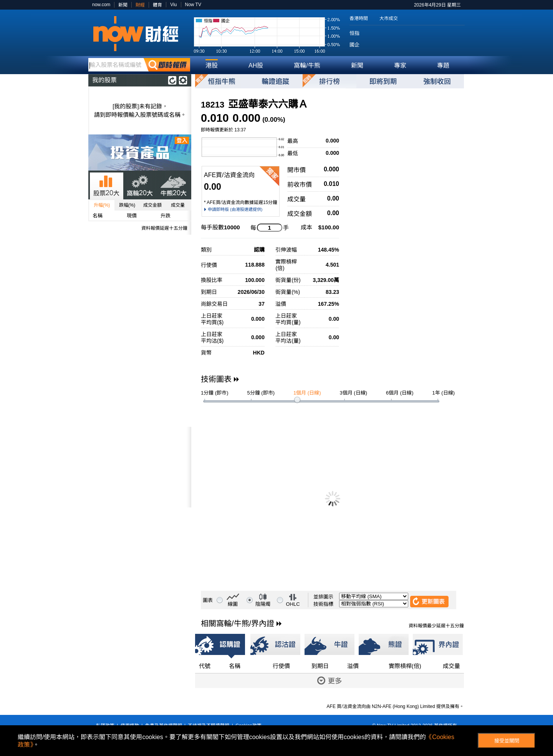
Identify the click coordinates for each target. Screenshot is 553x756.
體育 (157, 5)
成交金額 (152, 205)
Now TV (193, 5)
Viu (173, 5)
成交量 (178, 205)
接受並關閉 (507, 741)
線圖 (233, 604)
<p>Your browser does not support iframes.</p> (140, 467)
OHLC (293, 604)
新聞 (123, 5)
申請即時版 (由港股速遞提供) (235, 209)
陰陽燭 (263, 604)
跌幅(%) (127, 205)
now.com (101, 5)
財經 (140, 5)
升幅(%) (102, 205)
